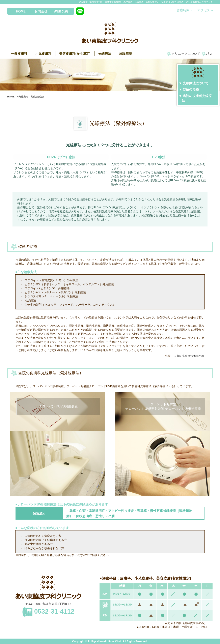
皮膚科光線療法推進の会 (189, 356)
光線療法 (105, 54)
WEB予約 (61, 11)
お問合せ (41, 11)
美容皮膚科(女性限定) (75, 54)
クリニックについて (184, 54)
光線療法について (196, 83)
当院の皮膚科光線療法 (197, 98)
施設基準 (126, 54)
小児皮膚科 (43, 54)
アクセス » (205, 10)
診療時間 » (184, 10)
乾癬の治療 (191, 89)
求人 (207, 54)
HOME (21, 11)
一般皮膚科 (19, 54)
